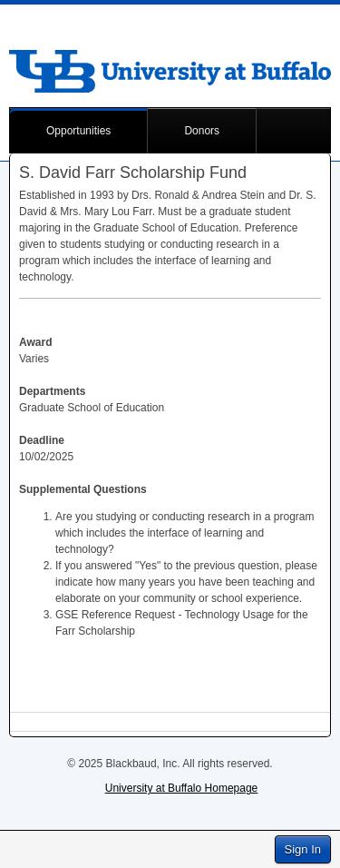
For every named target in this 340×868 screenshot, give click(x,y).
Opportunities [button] (78, 131)
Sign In (303, 849)
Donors (202, 131)
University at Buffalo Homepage (182, 788)
